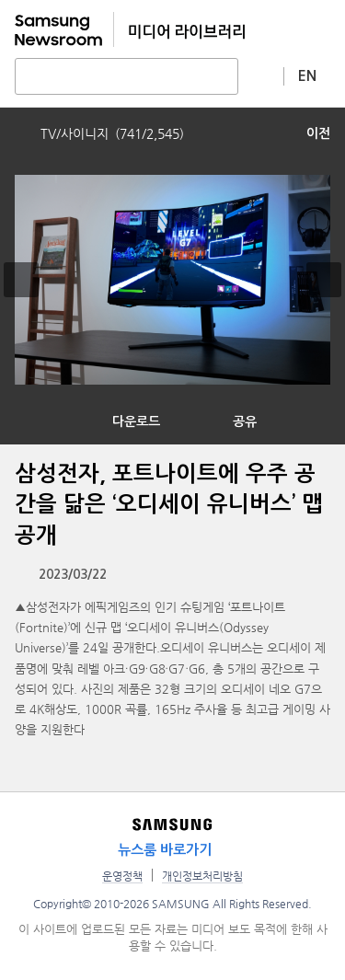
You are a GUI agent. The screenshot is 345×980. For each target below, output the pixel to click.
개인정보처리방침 (202, 876)
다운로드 (136, 421)
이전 (318, 133)
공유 (245, 421)
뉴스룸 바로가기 (165, 850)
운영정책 (122, 876)
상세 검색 (261, 75)
